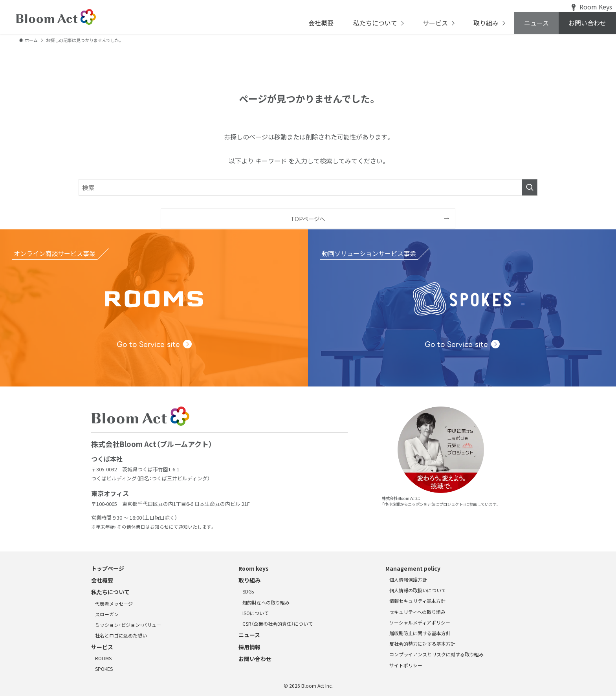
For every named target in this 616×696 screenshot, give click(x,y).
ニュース (249, 635)
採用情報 (249, 647)
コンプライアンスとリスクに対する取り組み (436, 654)
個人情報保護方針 (408, 580)
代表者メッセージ (114, 604)
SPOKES (104, 669)
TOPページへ (308, 219)
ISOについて (256, 613)
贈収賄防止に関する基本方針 (420, 633)
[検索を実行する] (530, 187)
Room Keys (592, 7)
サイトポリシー (406, 665)
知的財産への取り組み (266, 602)
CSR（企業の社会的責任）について (278, 624)
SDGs (248, 591)
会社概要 (102, 580)
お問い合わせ (255, 659)
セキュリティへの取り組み (417, 612)
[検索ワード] (308, 187)
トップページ (108, 568)
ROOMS (103, 658)
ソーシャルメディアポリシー (420, 622)
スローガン (107, 614)
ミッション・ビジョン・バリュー (128, 625)
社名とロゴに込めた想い (121, 635)
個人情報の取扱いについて (418, 590)
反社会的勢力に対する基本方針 (422, 644)
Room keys (254, 568)
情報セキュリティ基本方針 (417, 601)
